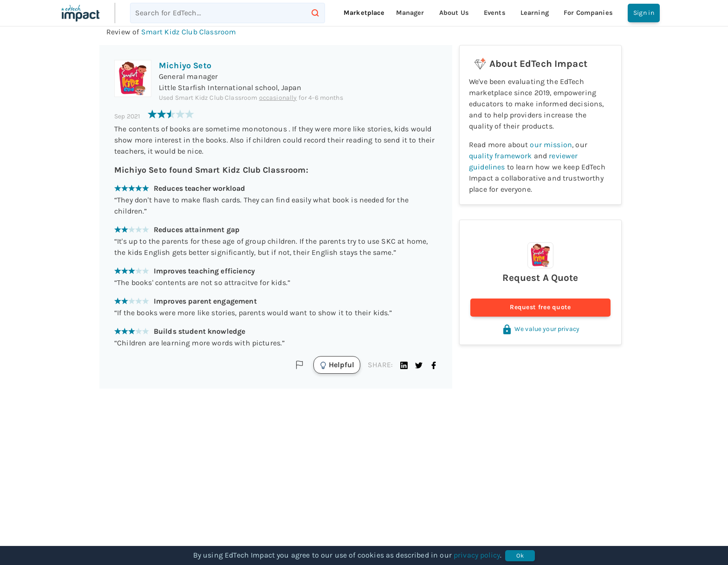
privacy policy (477, 555)
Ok (520, 556)
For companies (588, 13)
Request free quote (540, 308)
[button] (404, 365)
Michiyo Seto (185, 65)
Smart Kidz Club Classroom (189, 32)
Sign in (644, 13)
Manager (410, 13)
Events (495, 13)
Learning (535, 13)
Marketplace (364, 13)
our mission (551, 145)
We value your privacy (540, 329)
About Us (454, 13)
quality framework (500, 156)
